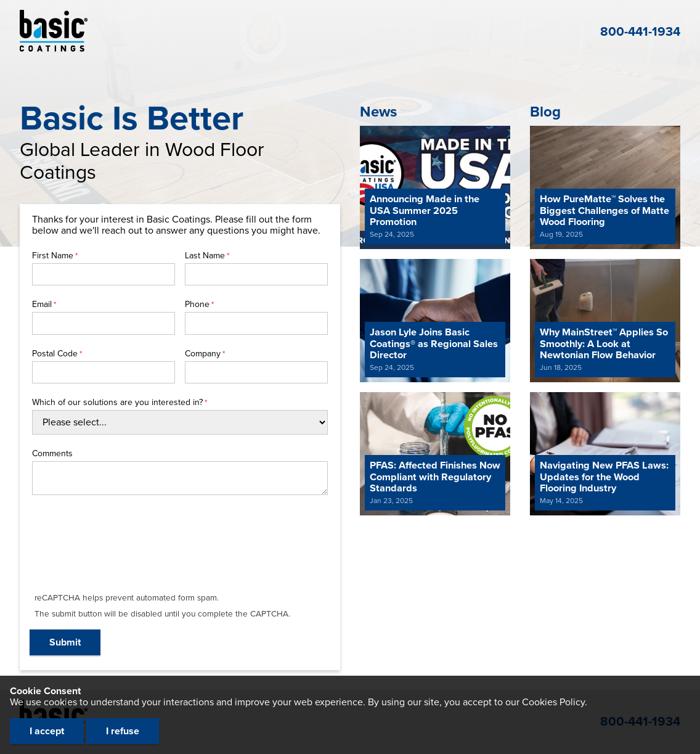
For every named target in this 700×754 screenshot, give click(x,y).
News (378, 112)
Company (203, 354)
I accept (47, 731)
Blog (545, 112)
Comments (52, 454)
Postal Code (55, 354)
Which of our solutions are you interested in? (117, 403)
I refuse (123, 731)
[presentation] (124, 551)
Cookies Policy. (555, 702)
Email (42, 305)
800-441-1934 (640, 32)
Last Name (205, 256)
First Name (53, 256)
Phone (197, 305)
